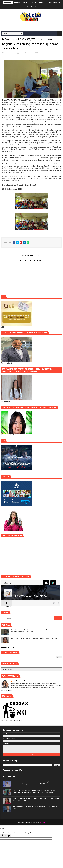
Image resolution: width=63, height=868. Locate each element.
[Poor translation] (7, 836)
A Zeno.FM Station (7, 607)
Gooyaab (43, 822)
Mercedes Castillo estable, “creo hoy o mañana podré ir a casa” (34, 638)
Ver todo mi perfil (7, 690)
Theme (27, 822)
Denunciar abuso (8, 647)
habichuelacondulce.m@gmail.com (25, 681)
